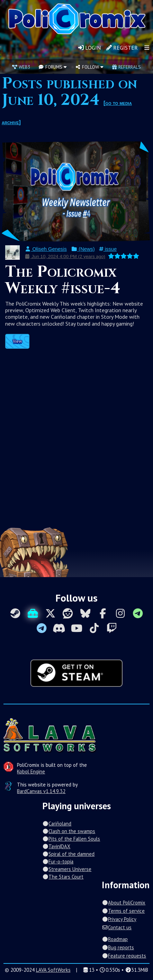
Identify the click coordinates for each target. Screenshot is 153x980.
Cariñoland (57, 824)
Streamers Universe (67, 869)
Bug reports (118, 947)
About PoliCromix (124, 903)
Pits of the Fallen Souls (71, 839)
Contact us (117, 927)
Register (122, 48)
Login (89, 48)
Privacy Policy (119, 919)
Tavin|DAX (56, 846)
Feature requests (124, 956)
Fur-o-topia (58, 862)
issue (108, 249)
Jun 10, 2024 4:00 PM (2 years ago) (65, 256)
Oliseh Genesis (46, 249)
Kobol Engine (31, 771)
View (17, 341)
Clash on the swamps (69, 831)
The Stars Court (63, 877)
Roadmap (115, 939)
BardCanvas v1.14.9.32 (41, 791)
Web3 (21, 67)
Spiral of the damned (68, 854)
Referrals (126, 67)
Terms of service (123, 911)
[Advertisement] (76, 432)
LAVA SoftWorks (53, 970)
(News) (83, 249)
